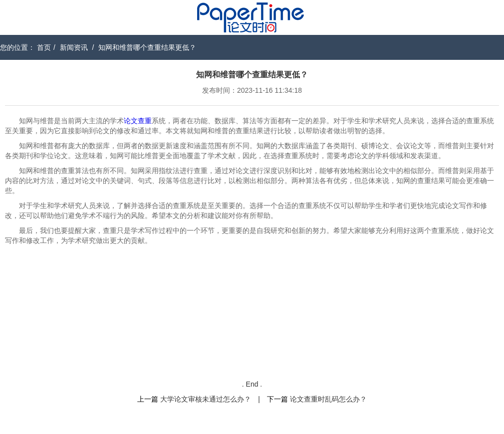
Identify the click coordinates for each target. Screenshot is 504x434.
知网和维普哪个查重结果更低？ (147, 47)
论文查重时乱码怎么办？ (328, 399)
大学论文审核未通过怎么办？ (206, 399)
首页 (44, 47)
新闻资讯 (74, 47)
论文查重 (138, 121)
